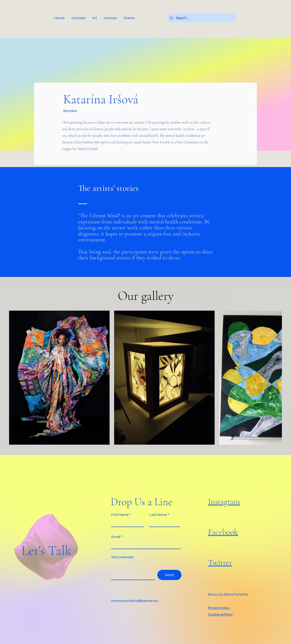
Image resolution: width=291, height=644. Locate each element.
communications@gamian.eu (135, 601)
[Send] (169, 575)
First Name (120, 515)
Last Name (158, 515)
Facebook (223, 532)
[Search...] (201, 18)
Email (116, 537)
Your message (122, 557)
